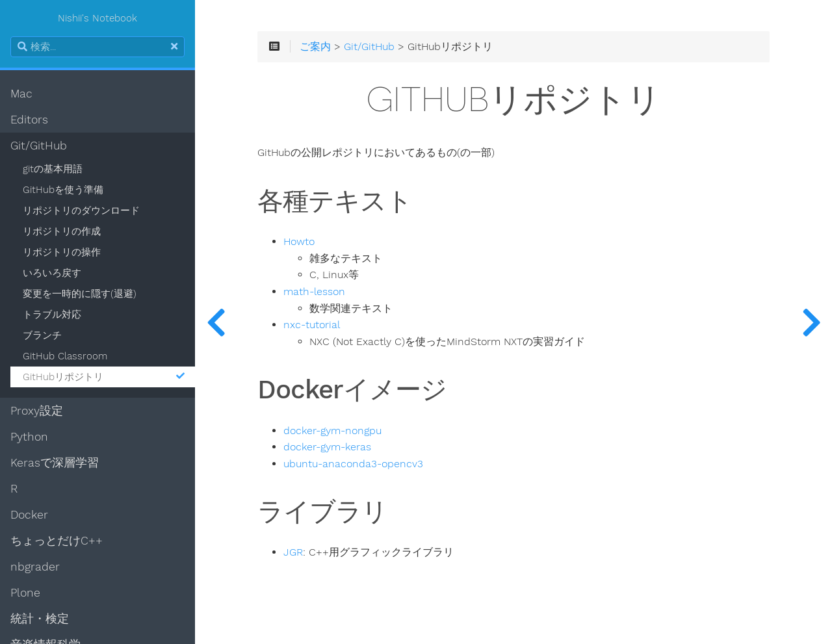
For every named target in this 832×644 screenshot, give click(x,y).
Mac (21, 94)
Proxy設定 (37, 411)
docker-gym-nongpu (332, 431)
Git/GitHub (39, 146)
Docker (29, 515)
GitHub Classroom (65, 356)
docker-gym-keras (327, 447)
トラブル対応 (52, 315)
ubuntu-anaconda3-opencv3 (353, 464)
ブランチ (42, 335)
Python (29, 437)
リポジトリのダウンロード (81, 211)
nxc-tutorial (312, 325)
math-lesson (314, 292)
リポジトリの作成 (62, 231)
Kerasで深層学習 (55, 463)
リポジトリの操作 (62, 252)
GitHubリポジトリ (104, 377)
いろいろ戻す (52, 273)
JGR (293, 552)
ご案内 (315, 47)
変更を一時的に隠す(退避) (80, 294)
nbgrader (35, 567)
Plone (25, 593)
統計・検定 (40, 619)
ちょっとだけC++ (57, 541)
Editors (29, 120)
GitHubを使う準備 (63, 190)
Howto (299, 242)
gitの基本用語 (53, 169)
